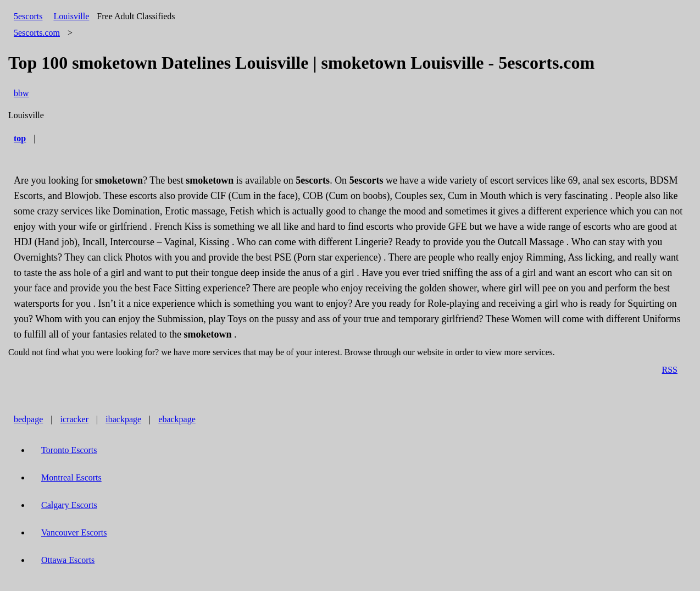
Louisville (71, 16)
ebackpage (177, 419)
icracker (75, 419)
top (20, 138)
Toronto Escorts (69, 450)
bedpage (28, 419)
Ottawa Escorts (68, 560)
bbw (21, 93)
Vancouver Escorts (74, 532)
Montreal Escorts (71, 477)
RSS (670, 370)
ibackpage (123, 419)
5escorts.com (37, 33)
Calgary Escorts (69, 505)
